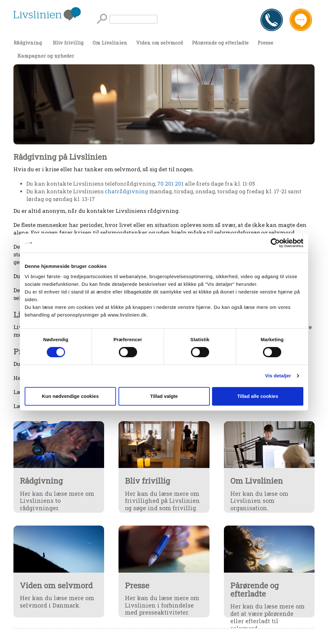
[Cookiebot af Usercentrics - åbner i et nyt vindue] (275, 243)
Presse (265, 43)
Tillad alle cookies (258, 396)
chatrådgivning (126, 191)
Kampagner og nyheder (46, 56)
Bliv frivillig (68, 43)
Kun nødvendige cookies (70, 396)
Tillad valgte (164, 396)
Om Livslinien (110, 43)
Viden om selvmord (160, 43)
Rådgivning (28, 43)
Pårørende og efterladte (220, 43)
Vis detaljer (278, 376)
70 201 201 (170, 184)
